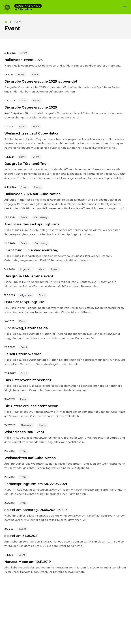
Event (24, 53)
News (21, 75)
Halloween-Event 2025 (23, 60)
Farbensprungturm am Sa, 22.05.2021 (36, 484)
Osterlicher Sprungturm (24, 302)
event (18, 22)
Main (41, 269)
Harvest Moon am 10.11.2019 (28, 562)
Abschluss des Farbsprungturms (32, 224)
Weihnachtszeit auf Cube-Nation (32, 133)
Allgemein (26, 269)
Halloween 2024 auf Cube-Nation (33, 194)
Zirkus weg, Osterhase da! (26, 328)
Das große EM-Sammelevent (29, 276)
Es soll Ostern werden (23, 354)
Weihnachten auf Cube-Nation (30, 458)
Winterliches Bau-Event (24, 432)
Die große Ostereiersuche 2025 (31, 107)
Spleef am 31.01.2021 (21, 536)
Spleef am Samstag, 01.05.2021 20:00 (36, 510)
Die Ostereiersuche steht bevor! (31, 406)
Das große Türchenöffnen (26, 164)
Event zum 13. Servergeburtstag (31, 250)
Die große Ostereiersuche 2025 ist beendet (41, 81)
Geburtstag (41, 217)
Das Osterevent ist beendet (28, 380)
